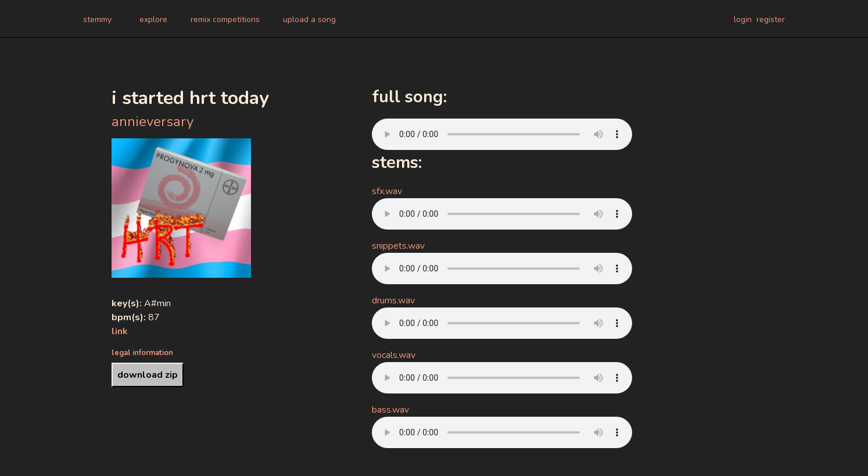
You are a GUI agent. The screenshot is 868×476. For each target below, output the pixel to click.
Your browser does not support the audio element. (502, 134)
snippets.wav (398, 246)
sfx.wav (387, 191)
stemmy (97, 19)
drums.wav (393, 300)
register (771, 19)
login (743, 19)
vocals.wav (394, 355)
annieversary (153, 121)
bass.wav (390, 410)
